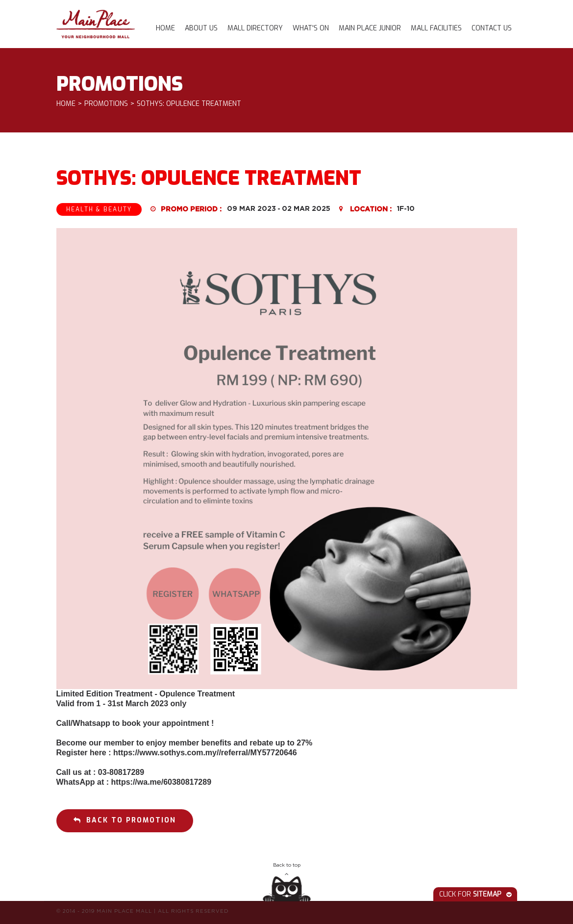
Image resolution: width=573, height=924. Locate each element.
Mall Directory (255, 28)
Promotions (106, 104)
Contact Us (492, 28)
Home (165, 28)
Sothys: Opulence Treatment (189, 104)
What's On (311, 28)
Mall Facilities (436, 28)
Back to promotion (125, 820)
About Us (201, 28)
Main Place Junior (370, 28)
